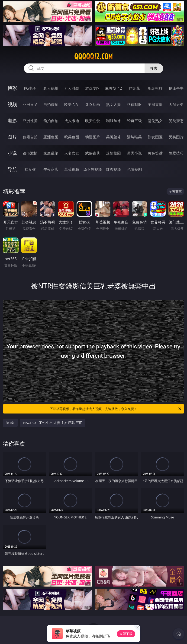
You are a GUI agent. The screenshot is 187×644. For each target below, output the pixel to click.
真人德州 (51, 88)
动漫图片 (93, 137)
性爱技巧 (176, 153)
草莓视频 (72, 169)
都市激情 (30, 153)
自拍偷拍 (51, 104)
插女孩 (30, 169)
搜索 (154, 68)
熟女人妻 (113, 104)
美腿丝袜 (113, 137)
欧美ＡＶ (72, 104)
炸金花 (134, 88)
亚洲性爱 (30, 121)
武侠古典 (93, 153)
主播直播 (155, 104)
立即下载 (126, 634)
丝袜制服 (134, 104)
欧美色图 (72, 137)
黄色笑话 (155, 153)
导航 (12, 169)
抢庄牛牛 (176, 88)
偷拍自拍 (51, 121)
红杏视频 (113, 169)
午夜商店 (51, 169)
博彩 (12, 88)
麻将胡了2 (114, 88)
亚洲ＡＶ (30, 104)
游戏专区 (93, 88)
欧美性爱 (93, 121)
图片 (12, 137)
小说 (12, 153)
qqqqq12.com (93, 57)
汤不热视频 (93, 169)
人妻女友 (72, 153)
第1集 (10, 423)
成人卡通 (72, 121)
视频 (12, 104)
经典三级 (134, 121)
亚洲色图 (51, 137)
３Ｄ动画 (93, 104)
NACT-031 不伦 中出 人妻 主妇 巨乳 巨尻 (53, 423)
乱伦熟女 (155, 121)
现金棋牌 (155, 88)
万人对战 (72, 88)
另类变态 (176, 121)
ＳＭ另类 (176, 104)
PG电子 (30, 88)
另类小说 (134, 153)
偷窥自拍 (30, 137)
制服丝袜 (113, 121)
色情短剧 (134, 169)
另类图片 (176, 137)
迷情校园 (113, 153)
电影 (12, 121)
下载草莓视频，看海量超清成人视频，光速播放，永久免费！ (116, 409)
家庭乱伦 (51, 153)
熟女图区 (155, 137)
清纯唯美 (134, 137)
